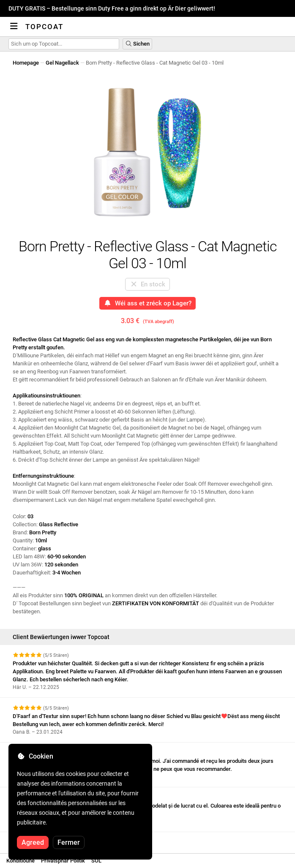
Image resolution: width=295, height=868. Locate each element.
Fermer (69, 842)
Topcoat (44, 27)
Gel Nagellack (62, 63)
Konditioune (20, 861)
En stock (148, 284)
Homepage (26, 63)
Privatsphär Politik (63, 861)
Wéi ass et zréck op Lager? (147, 303)
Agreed (33, 842)
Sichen (137, 44)
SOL (96, 861)
